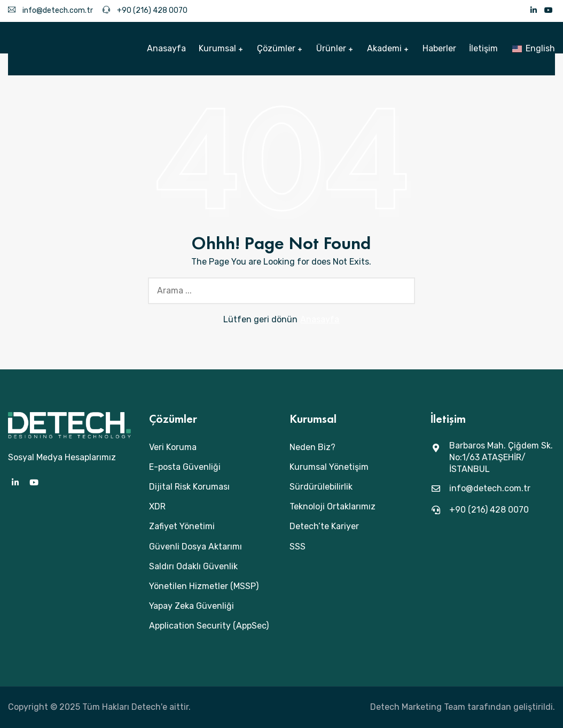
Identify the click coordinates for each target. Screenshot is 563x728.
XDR (157, 506)
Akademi (384, 48)
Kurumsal (217, 48)
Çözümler (276, 48)
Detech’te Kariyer (324, 526)
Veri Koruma (173, 447)
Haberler (439, 48)
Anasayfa (166, 48)
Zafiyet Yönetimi (182, 526)
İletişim (483, 48)
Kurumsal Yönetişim (329, 467)
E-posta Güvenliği (185, 467)
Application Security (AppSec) (209, 626)
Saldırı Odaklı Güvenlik (193, 566)
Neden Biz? (312, 447)
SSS (298, 547)
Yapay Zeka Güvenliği (191, 606)
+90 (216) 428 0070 (145, 10)
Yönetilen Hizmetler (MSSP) (204, 586)
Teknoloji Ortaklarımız (333, 506)
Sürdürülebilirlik (321, 487)
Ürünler (331, 48)
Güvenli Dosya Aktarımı (196, 547)
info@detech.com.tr (50, 10)
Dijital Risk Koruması (189, 487)
